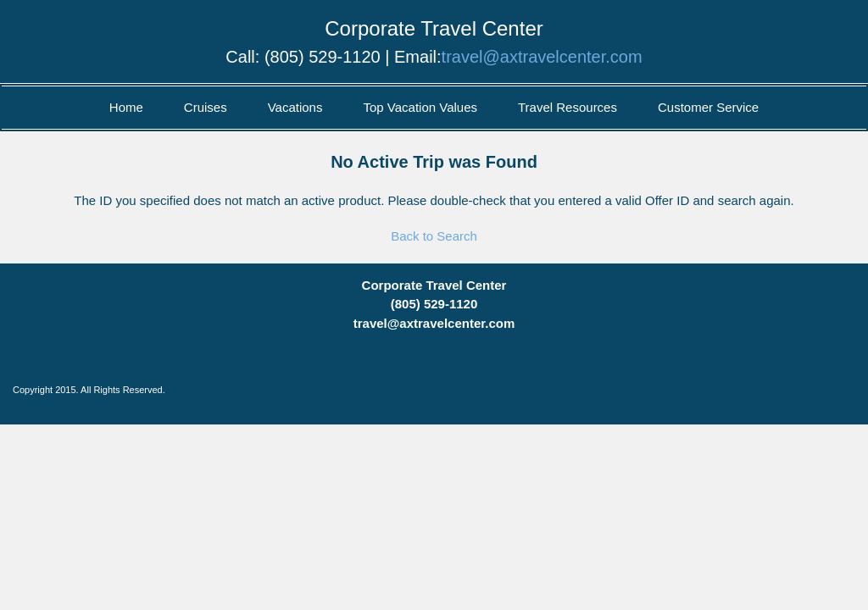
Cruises (206, 107)
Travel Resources (568, 107)
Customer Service (708, 107)
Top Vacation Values (420, 107)
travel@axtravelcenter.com (542, 57)
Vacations (295, 107)
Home (126, 107)
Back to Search (434, 236)
